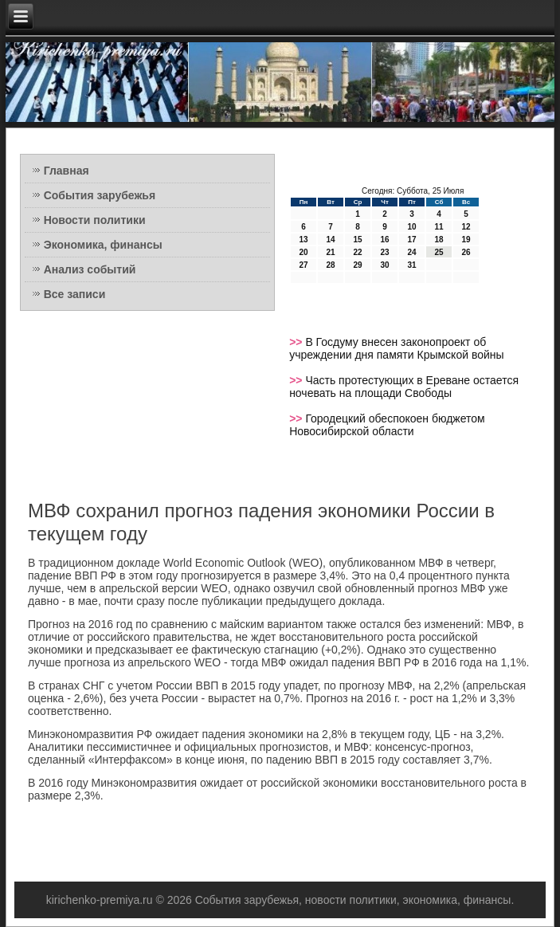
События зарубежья (100, 195)
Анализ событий (90, 269)
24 (412, 252)
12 (466, 227)
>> (297, 342)
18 (439, 240)
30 (385, 265)
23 (385, 252)
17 (412, 240)
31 (412, 265)
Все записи (75, 294)
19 (466, 240)
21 (331, 252)
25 (439, 252)
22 (358, 252)
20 (304, 252)
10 (412, 227)
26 (466, 252)
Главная (67, 171)
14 (331, 240)
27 (304, 265)
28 (331, 265)
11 (439, 227)
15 (358, 240)
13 (304, 240)
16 (385, 240)
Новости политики (95, 220)
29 (358, 265)
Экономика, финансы (103, 245)
